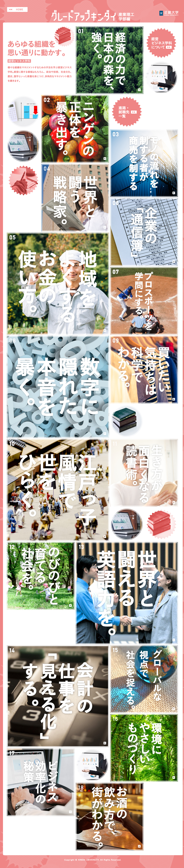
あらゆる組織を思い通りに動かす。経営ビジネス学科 (41, 60)
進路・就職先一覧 (127, 112)
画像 (161, 77)
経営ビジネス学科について (161, 43)
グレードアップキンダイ (93, 15)
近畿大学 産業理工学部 (169, 13)
